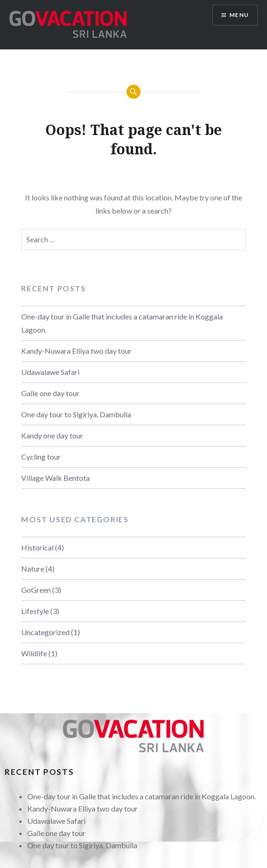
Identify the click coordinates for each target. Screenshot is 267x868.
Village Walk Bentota (55, 478)
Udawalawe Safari (50, 372)
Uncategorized (45, 632)
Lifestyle (35, 611)
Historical (37, 547)
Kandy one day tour (52, 435)
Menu (239, 15)
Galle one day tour (50, 393)
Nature (33, 569)
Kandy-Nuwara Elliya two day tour (76, 351)
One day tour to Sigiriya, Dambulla (76, 414)
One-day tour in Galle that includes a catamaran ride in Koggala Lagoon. (122, 323)
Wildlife (34, 653)
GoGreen (36, 590)
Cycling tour (41, 457)
